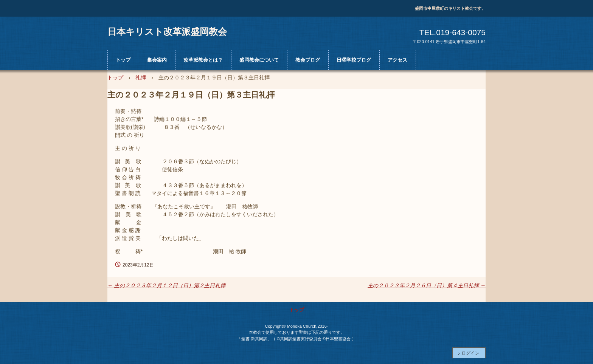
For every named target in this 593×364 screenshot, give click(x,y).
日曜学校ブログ (354, 60)
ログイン (470, 353)
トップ (123, 60)
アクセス (397, 60)
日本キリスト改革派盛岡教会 (167, 31)
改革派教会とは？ (203, 60)
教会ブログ (308, 60)
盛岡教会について (259, 60)
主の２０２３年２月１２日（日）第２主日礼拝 (166, 285)
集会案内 (157, 60)
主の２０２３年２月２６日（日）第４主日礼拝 (427, 285)
